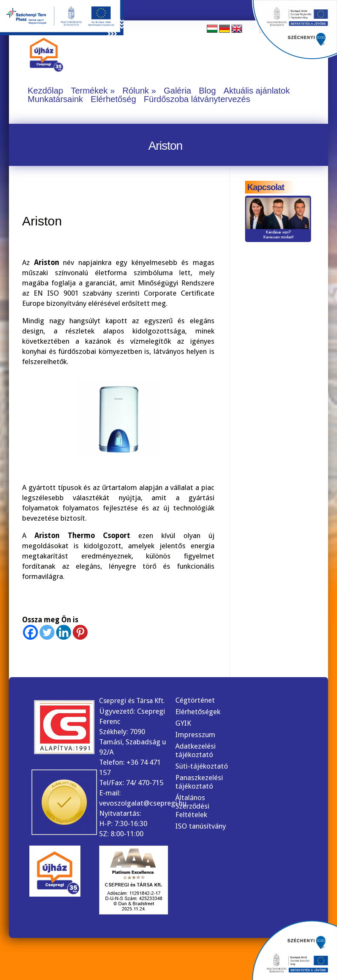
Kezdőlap (45, 91)
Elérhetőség (113, 99)
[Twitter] (47, 632)
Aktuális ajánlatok (257, 91)
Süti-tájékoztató (202, 766)
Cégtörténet (195, 700)
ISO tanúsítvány (201, 826)
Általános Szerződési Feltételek (192, 806)
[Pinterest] (80, 632)
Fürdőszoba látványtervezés (197, 99)
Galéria (177, 91)
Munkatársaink (55, 99)
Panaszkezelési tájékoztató (199, 782)
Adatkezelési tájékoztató (196, 750)
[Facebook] (30, 632)
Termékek (89, 91)
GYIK (183, 723)
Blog (207, 91)
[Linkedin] (64, 632)
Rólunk (136, 91)
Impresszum (195, 735)
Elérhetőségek (198, 712)
